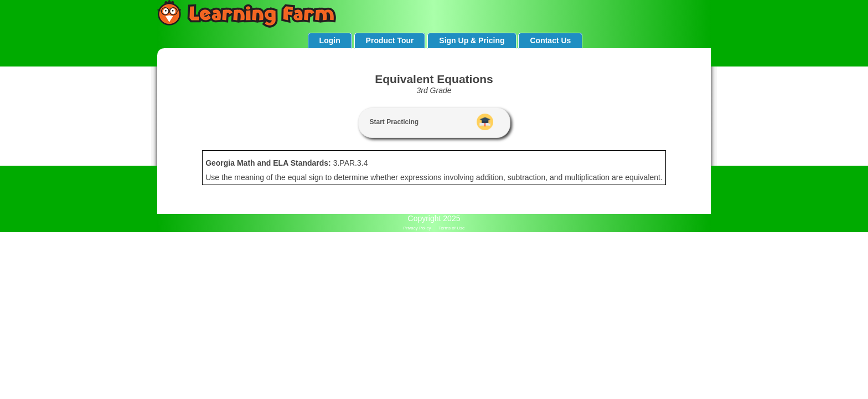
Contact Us (550, 40)
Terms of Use (451, 228)
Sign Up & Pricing (472, 40)
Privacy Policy (417, 228)
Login (330, 40)
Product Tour (390, 40)
